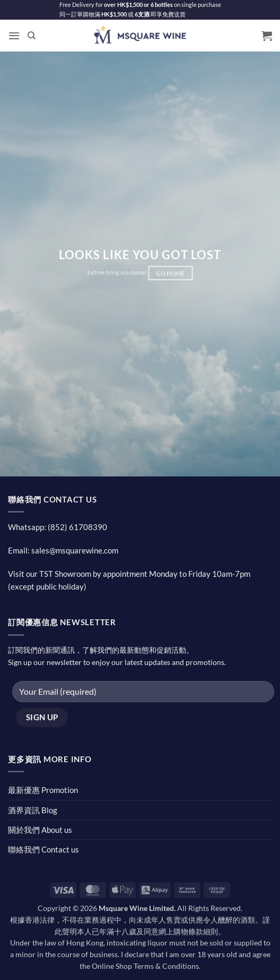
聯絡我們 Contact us (43, 849)
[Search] (32, 36)
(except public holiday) (47, 586)
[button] (14, 36)
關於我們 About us (40, 830)
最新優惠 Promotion (43, 790)
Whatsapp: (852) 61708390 (58, 527)
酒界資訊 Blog (33, 810)
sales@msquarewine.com (75, 550)
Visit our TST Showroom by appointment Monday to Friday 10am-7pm (129, 574)
